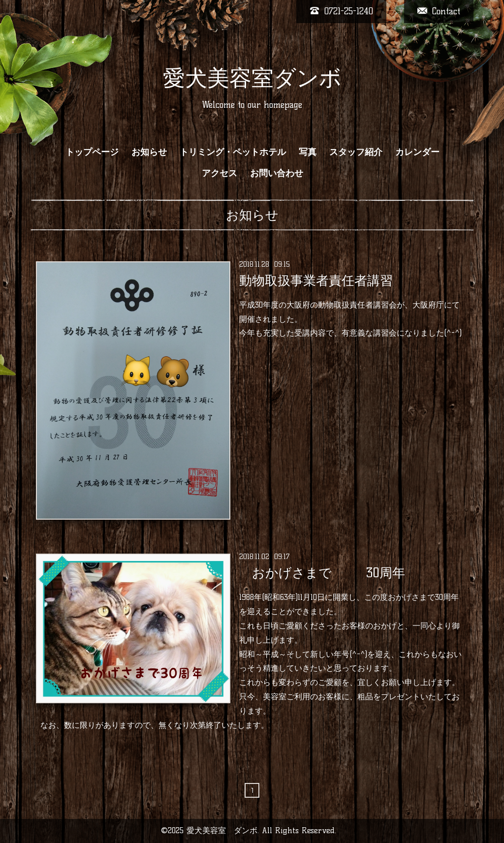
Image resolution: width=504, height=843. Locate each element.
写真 (308, 152)
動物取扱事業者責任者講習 (316, 281)
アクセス (220, 173)
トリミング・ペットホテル (233, 152)
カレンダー (417, 152)
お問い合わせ (277, 173)
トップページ (92, 152)
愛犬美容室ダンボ (252, 78)
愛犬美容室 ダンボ (222, 830)
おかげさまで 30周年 (322, 573)
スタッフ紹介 (356, 152)
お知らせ (149, 152)
